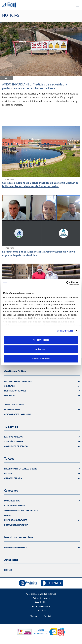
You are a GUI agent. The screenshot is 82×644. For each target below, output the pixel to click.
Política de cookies (41, 598)
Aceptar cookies (41, 340)
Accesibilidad (41, 602)
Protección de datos (41, 606)
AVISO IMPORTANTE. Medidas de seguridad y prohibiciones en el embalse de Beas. (34, 86)
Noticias (8, 570)
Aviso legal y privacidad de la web (41, 594)
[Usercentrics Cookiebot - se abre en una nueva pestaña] (66, 283)
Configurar (41, 349)
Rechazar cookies (41, 359)
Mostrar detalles (65, 331)
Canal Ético (41, 611)
